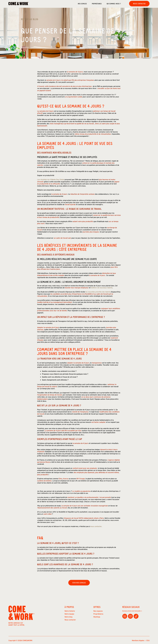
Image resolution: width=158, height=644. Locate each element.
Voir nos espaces (79, 583)
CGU (148, 640)
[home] (19, 4)
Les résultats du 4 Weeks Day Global (51, 180)
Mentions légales (138, 640)
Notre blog (68, 617)
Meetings (97, 617)
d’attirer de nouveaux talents (101, 288)
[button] (116, 4)
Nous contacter (139, 4)
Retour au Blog (30, 19)
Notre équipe (69, 614)
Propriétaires (97, 4)
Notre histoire (70, 611)
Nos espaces (82, 4)
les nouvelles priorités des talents (98, 292)
